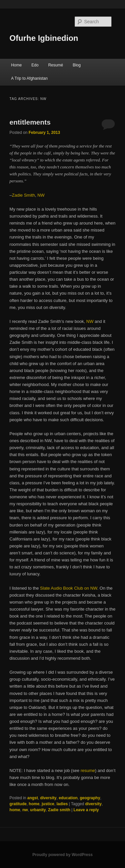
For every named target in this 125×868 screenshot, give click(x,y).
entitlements (30, 122)
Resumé (56, 65)
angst (33, 798)
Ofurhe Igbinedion (44, 38)
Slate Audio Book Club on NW (68, 588)
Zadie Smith (23, 195)
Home (16, 65)
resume (88, 771)
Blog (77, 65)
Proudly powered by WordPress (62, 855)
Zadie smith (59, 810)
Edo (35, 65)
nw (25, 810)
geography (90, 798)
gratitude (18, 804)
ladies (62, 804)
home (34, 804)
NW (41, 195)
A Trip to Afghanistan (29, 78)
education (68, 798)
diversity (48, 798)
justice (48, 804)
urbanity (38, 810)
